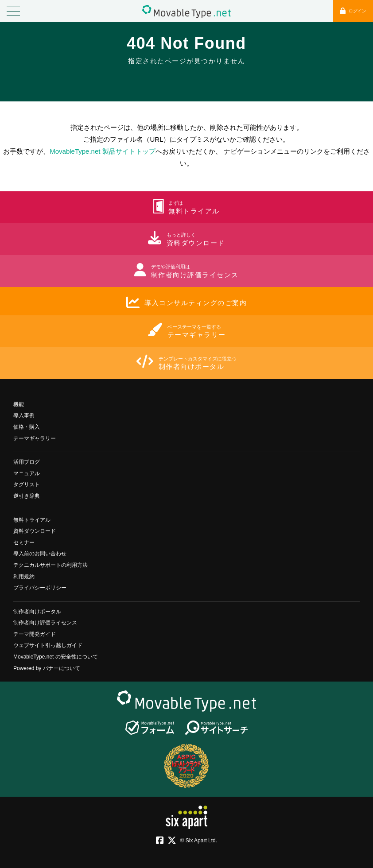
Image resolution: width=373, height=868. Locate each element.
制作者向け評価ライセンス (45, 623)
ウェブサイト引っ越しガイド (48, 645)
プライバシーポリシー (40, 588)
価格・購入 (27, 427)
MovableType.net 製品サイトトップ (102, 151)
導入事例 (24, 415)
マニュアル (27, 473)
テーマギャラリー (35, 438)
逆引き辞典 (27, 496)
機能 (19, 404)
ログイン (353, 11)
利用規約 (24, 577)
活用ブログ (27, 462)
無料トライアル (32, 520)
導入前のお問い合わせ (40, 554)
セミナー (24, 542)
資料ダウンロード (35, 531)
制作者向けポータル (37, 612)
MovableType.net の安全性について (56, 657)
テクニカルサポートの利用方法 (51, 565)
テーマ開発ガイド (35, 634)
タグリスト (27, 484)
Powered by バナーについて (47, 668)
